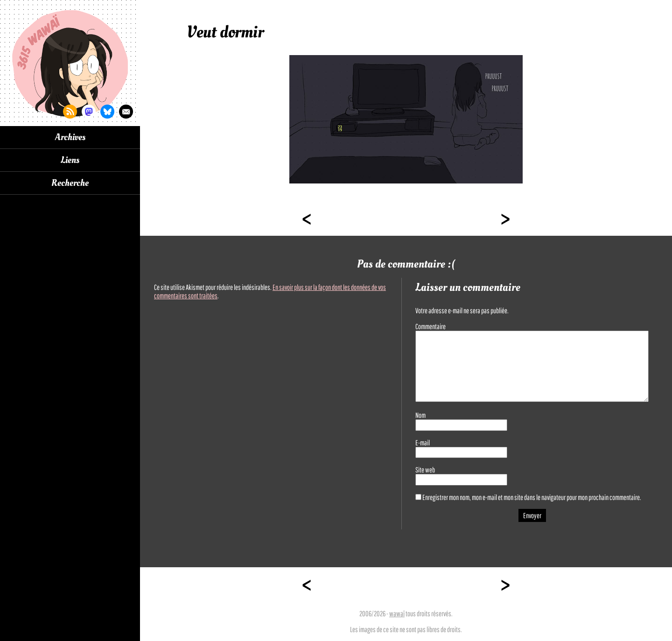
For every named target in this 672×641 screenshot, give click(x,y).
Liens (70, 160)
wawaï (397, 613)
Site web (425, 470)
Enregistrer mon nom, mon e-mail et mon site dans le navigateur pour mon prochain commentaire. (532, 497)
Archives (70, 137)
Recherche (70, 183)
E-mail (423, 443)
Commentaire (430, 326)
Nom (420, 415)
